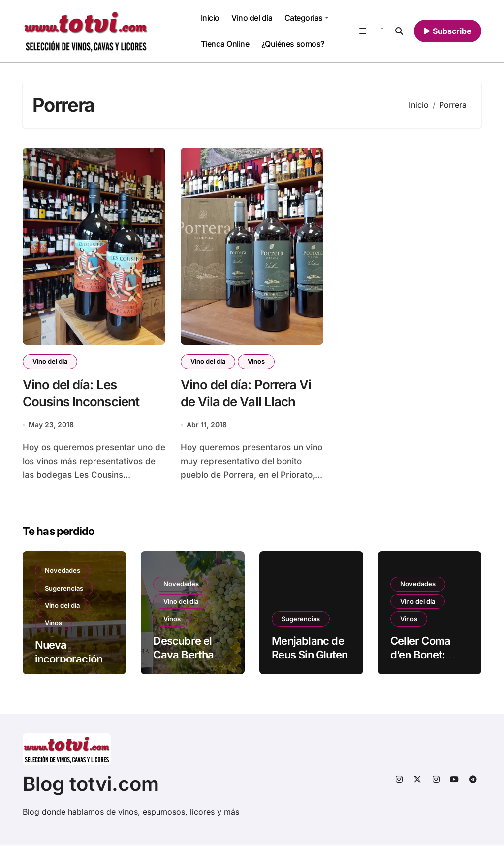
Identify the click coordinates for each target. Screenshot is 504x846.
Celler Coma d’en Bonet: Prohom (420, 656)
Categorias (307, 18)
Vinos (258, 362)
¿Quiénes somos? (293, 44)
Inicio (210, 18)
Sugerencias (64, 590)
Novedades (63, 572)
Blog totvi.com (91, 785)
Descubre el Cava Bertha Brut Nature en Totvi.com (189, 663)
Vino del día (252, 18)
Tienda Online (225, 44)
